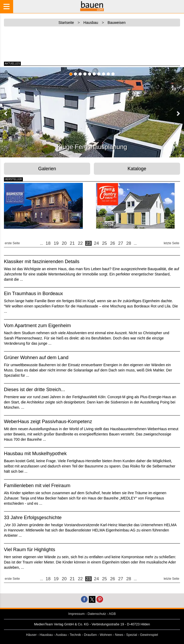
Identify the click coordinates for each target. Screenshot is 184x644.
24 (97, 243)
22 (80, 243)
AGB (112, 614)
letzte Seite (172, 243)
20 (64, 243)
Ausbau (61, 635)
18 (48, 243)
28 (129, 243)
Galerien (47, 169)
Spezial (132, 635)
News (119, 635)
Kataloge (137, 169)
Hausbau (46, 635)
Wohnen (106, 635)
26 (113, 243)
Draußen (90, 635)
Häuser (31, 635)
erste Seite (12, 243)
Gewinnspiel (149, 635)
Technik (75, 635)
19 (56, 243)
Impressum (76, 614)
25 (104, 243)
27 (121, 243)
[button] (6, 113)
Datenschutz (97, 614)
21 (72, 243)
